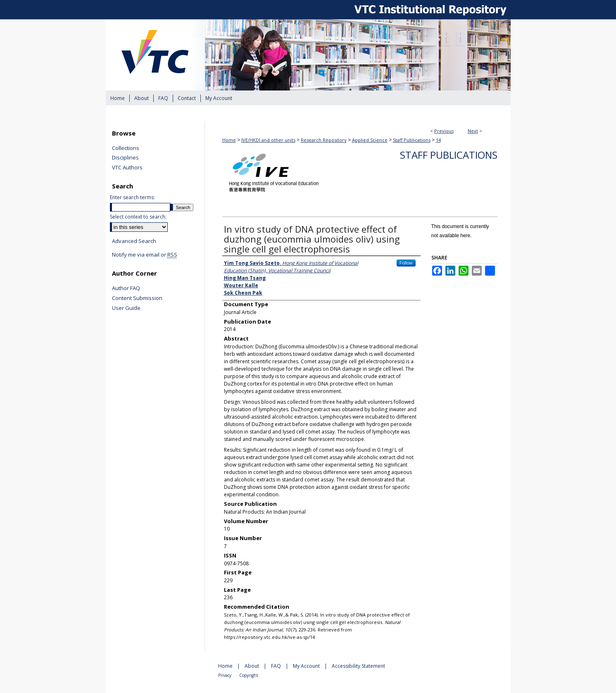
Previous (444, 131)
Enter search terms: (132, 197)
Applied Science (370, 140)
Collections (126, 148)
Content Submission (137, 298)
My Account (307, 666)
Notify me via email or (145, 255)
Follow (406, 263)
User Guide (126, 308)
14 (438, 140)
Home (229, 140)
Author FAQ (126, 288)
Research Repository (324, 140)
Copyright (249, 675)
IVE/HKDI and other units (268, 140)
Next (473, 131)
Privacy (225, 675)
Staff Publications (412, 140)
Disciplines (125, 158)
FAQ (277, 666)
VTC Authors (127, 168)
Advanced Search (134, 241)
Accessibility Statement (358, 666)
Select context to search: (138, 217)
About (252, 666)
